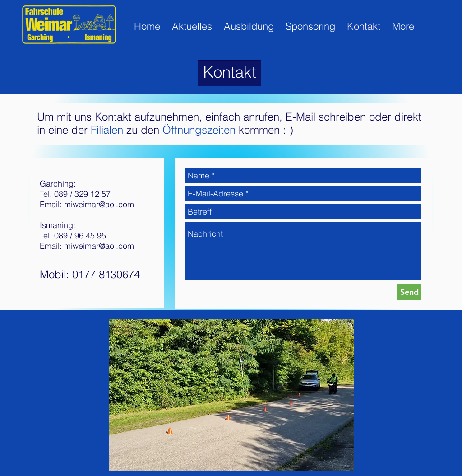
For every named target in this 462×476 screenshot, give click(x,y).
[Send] (409, 292)
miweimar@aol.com (99, 204)
